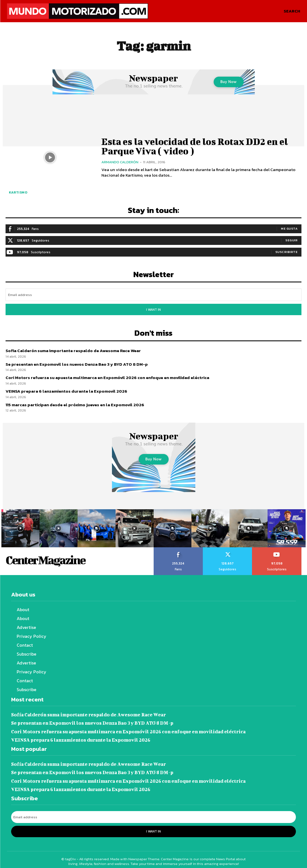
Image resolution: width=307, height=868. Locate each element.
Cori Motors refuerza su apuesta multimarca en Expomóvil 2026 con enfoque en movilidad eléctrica (107, 376)
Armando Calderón (120, 162)
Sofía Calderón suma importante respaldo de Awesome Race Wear (73, 349)
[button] (292, 11)
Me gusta (289, 229)
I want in (153, 309)
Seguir (291, 240)
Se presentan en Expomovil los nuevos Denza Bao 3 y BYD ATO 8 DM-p (76, 363)
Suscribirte (287, 252)
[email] (153, 295)
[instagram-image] (20, 527)
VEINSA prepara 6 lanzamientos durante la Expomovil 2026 (66, 390)
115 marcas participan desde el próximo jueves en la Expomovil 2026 (74, 403)
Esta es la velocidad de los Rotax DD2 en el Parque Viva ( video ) (194, 146)
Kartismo (18, 192)
